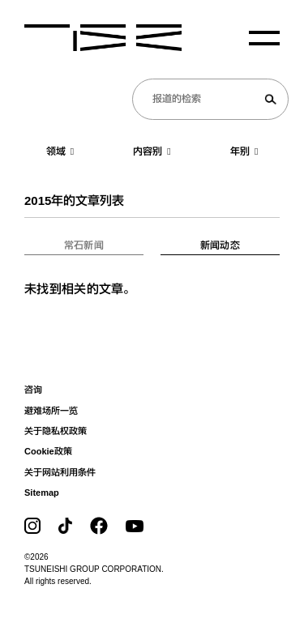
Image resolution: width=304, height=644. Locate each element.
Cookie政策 (48, 451)
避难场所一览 (51, 411)
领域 (60, 151)
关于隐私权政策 (56, 431)
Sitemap (42, 493)
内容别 (152, 151)
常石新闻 (84, 245)
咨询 (33, 390)
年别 (244, 151)
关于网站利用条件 (60, 472)
